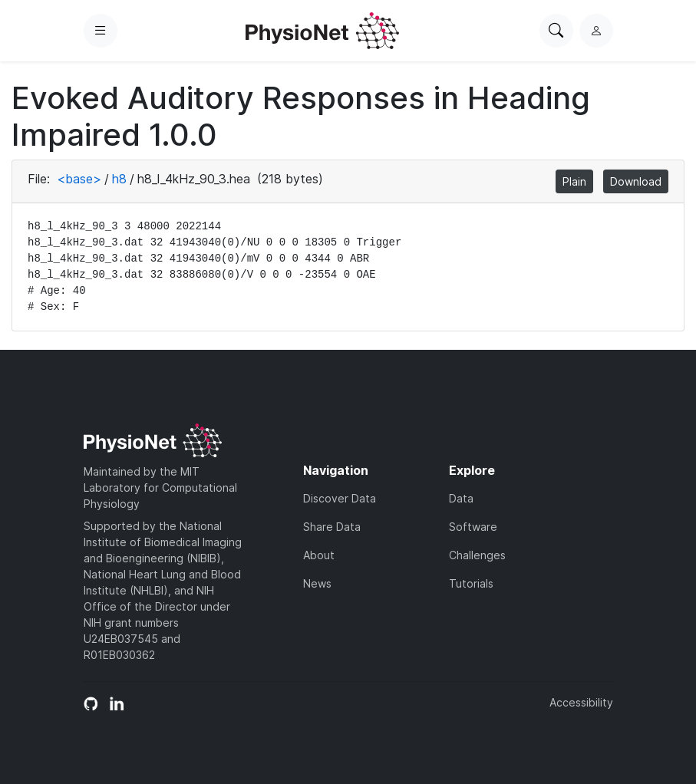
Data (461, 498)
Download (636, 181)
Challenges (477, 555)
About (319, 555)
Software (473, 527)
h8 (119, 179)
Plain (574, 181)
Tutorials (471, 583)
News (317, 583)
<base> (79, 179)
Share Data (332, 527)
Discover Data (340, 498)
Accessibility (581, 702)
